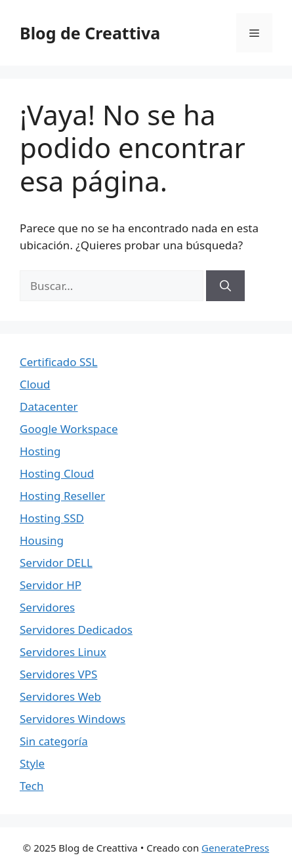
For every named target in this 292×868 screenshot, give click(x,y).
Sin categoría (54, 741)
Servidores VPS (58, 674)
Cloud (35, 384)
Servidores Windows (73, 719)
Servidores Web (60, 696)
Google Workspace (69, 429)
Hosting (40, 451)
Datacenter (49, 406)
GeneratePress (235, 848)
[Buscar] (225, 286)
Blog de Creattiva (90, 33)
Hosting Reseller (62, 496)
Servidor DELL (56, 563)
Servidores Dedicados (76, 630)
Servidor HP (51, 585)
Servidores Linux (63, 652)
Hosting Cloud (57, 473)
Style (32, 763)
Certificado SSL (59, 362)
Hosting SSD (52, 518)
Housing (42, 540)
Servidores (47, 607)
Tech (32, 786)
